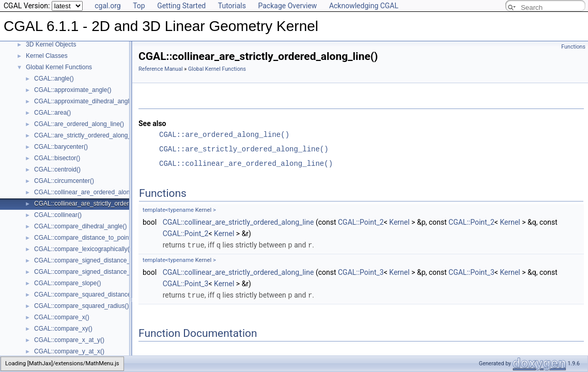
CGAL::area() (52, 113)
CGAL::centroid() (57, 169)
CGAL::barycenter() (61, 147)
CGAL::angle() (54, 79)
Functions (573, 47)
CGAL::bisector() (57, 158)
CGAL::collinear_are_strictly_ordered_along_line (238, 222)
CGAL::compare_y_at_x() (69, 351)
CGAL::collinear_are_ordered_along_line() (92, 192)
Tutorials (232, 6)
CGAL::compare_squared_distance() (84, 295)
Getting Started (181, 6)
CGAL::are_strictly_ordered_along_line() (90, 135)
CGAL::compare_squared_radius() (81, 306)
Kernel (203, 210)
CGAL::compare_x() (62, 317)
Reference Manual (161, 69)
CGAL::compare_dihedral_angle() (80, 226)
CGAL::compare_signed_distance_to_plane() (96, 272)
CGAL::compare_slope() (67, 283)
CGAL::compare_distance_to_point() (84, 238)
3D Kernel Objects (51, 44)
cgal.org (107, 6)
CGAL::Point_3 (361, 272)
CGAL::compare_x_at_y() (69, 340)
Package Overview (287, 6)
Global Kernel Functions (59, 67)
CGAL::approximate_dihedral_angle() (86, 101)
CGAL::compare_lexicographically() (83, 249)
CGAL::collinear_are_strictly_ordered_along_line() (103, 204)
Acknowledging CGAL (364, 6)
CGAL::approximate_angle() (73, 90)
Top (139, 6)
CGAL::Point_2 (361, 222)
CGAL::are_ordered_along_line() (79, 124)
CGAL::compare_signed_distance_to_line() (93, 260)
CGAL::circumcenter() (64, 181)
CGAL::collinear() (58, 215)
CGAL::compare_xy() (63, 329)
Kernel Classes (47, 56)
